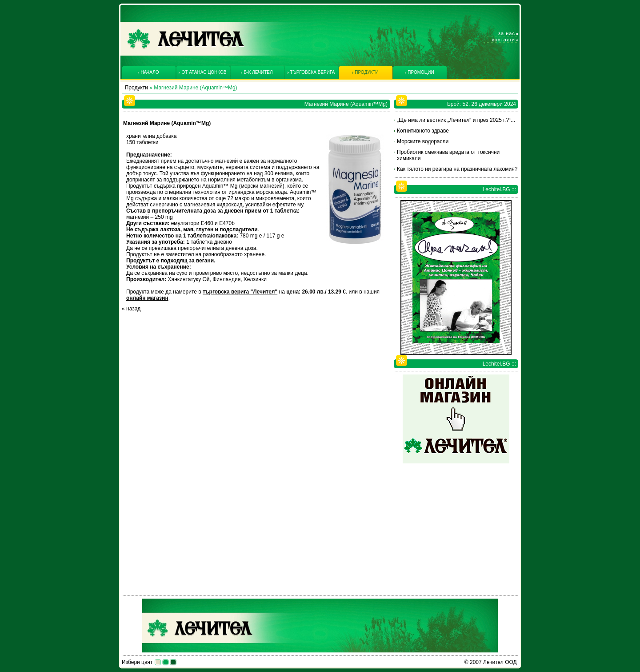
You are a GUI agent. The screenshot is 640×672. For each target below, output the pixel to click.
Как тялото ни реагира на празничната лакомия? (457, 169)
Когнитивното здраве (423, 131)
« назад (131, 309)
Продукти (136, 88)
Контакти (504, 40)
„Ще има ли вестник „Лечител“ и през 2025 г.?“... (456, 120)
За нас (507, 33)
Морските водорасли (423, 141)
